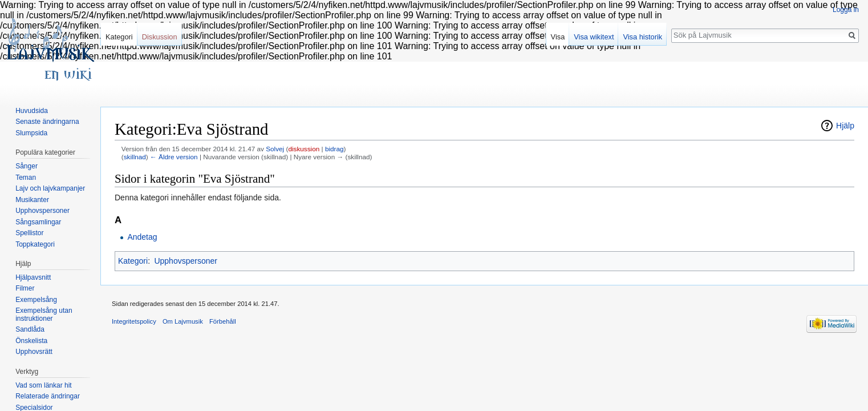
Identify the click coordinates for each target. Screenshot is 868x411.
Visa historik (642, 37)
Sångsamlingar (38, 222)
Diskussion (160, 37)
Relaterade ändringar (48, 396)
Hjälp (845, 126)
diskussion (304, 149)
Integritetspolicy (134, 321)
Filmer (25, 288)
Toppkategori (35, 244)
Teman (26, 178)
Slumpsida (31, 133)
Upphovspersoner (186, 261)
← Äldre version (174, 157)
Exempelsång (36, 300)
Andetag (142, 237)
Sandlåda (30, 329)
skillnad (135, 157)
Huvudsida (32, 111)
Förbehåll (223, 321)
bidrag (334, 149)
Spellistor (29, 233)
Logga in (846, 10)
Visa (558, 37)
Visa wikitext (594, 37)
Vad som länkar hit (44, 385)
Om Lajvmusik (183, 321)
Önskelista (31, 341)
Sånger (27, 166)
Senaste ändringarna (47, 122)
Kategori (133, 261)
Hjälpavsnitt (33, 277)
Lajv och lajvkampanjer (50, 188)
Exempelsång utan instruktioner (44, 315)
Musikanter (32, 200)
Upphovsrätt (34, 352)
